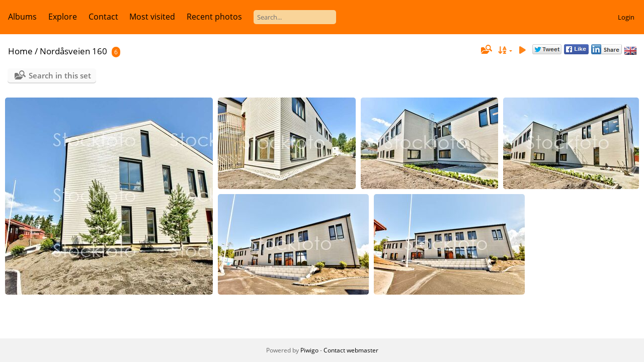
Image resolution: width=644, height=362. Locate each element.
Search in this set (60, 75)
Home (20, 51)
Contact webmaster (351, 350)
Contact (103, 17)
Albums (22, 17)
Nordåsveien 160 (73, 51)
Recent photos (214, 17)
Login (626, 17)
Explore (63, 17)
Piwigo (309, 350)
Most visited (152, 17)
